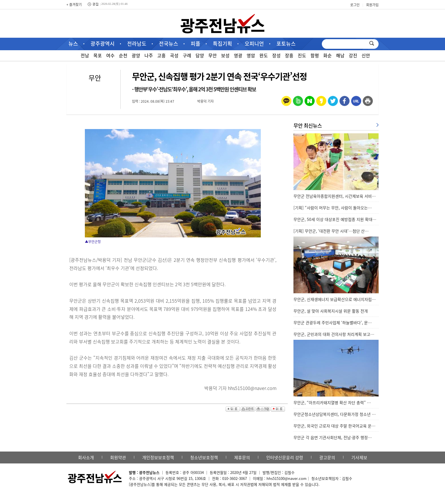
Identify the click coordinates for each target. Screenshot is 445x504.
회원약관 (118, 457)
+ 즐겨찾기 (74, 5)
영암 (251, 55)
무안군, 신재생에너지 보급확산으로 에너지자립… (335, 299)
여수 (110, 55)
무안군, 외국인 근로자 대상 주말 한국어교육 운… (334, 426)
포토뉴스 (286, 44)
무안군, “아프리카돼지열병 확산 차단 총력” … (332, 402)
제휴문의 (242, 457)
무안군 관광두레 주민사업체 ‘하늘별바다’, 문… (333, 322)
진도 (302, 55)
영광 (238, 55)
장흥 (289, 55)
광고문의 (327, 457)
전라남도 (137, 44)
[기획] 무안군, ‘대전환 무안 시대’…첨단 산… (331, 231)
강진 (353, 55)
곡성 (174, 55)
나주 (149, 55)
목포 (98, 55)
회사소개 (86, 457)
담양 (200, 55)
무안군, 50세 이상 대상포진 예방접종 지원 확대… (335, 219)
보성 (225, 55)
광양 (136, 55)
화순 (328, 55)
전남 (85, 55)
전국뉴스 (169, 44)
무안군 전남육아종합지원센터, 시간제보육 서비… (335, 196)
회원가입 (372, 5)
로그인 (355, 5)
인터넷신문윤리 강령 (285, 457)
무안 (213, 55)
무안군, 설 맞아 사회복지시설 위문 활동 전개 (331, 311)
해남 (340, 55)
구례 (187, 55)
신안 (366, 55)
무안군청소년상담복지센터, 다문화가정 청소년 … (335, 414)
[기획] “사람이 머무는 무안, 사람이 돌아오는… (333, 208)
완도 (264, 55)
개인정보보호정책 (158, 457)
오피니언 (254, 44)
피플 (196, 44)
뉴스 (73, 44)
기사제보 (359, 457)
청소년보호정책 (204, 457)
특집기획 (222, 44)
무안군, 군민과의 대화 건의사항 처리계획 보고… (334, 334)
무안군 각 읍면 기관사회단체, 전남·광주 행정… (333, 437)
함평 (315, 55)
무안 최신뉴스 (308, 126)
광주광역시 (103, 44)
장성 (276, 55)
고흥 (161, 55)
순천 (123, 55)
